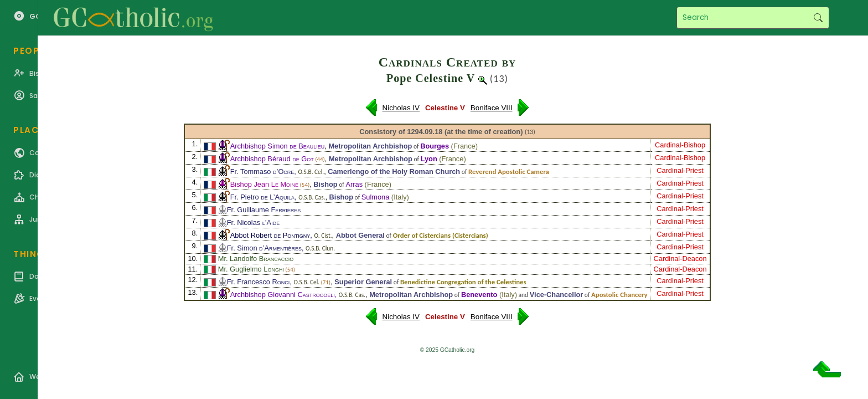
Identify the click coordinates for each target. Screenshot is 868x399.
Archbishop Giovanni (283, 295)
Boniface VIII (492, 108)
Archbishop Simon (278, 146)
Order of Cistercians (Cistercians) (441, 235)
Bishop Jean (264, 184)
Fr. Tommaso (262, 172)
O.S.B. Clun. (320, 248)
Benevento (479, 295)
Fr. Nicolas (253, 222)
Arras (354, 184)
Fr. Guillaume (264, 210)
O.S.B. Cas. (312, 197)
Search (818, 18)
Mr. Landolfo (256, 259)
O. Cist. (323, 236)
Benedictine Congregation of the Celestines (463, 282)
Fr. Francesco (259, 282)
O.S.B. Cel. (311, 172)
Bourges (435, 146)
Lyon (429, 159)
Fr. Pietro (262, 197)
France (464, 146)
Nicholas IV (401, 108)
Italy (400, 197)
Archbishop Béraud (272, 159)
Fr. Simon (264, 248)
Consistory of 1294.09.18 (401, 132)
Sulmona (376, 197)
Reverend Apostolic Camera (509, 172)
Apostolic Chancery (619, 295)
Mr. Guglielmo (251, 269)
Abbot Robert (270, 235)
